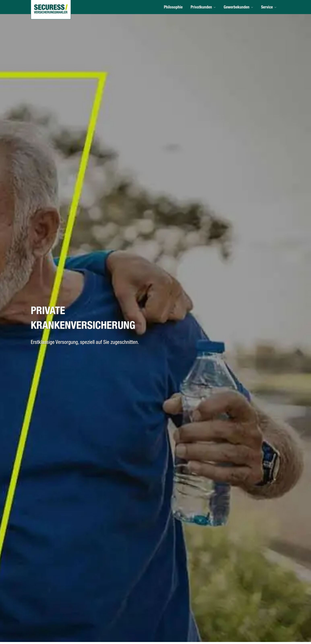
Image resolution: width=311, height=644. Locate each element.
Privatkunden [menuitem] (201, 8)
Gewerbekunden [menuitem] (237, 8)
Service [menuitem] (267, 8)
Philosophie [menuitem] (173, 8)
